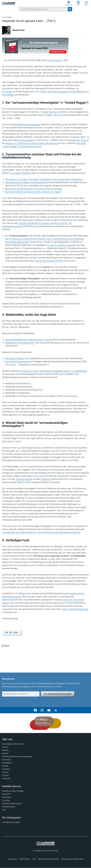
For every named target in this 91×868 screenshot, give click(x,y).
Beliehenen (46, 479)
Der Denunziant (55, 60)
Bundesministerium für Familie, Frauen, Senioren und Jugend (33, 192)
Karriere (5, 753)
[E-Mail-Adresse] (21, 694)
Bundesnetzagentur (26, 140)
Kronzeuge (7, 92)
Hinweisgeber (8, 95)
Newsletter (6, 794)
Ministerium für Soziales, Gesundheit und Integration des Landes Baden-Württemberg (44, 179)
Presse (5, 747)
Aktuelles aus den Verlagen (13, 791)
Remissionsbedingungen (12, 804)
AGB (34, 859)
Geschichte (7, 760)
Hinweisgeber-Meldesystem (72, 859)
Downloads (7, 797)
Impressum (12, 859)
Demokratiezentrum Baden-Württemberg (24, 182)
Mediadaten (7, 763)
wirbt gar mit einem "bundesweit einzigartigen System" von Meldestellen (54, 371)
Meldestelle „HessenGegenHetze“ (20, 343)
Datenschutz (25, 859)
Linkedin (5, 772)
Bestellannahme (9, 807)
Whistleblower (79, 92)
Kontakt (5, 766)
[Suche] (43, 9)
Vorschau (6, 800)
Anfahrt (5, 750)
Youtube (5, 775)
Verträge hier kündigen (11, 822)
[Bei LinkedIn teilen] (12, 632)
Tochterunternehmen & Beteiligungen (17, 756)
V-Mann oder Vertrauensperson (54, 92)
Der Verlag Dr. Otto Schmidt (13, 744)
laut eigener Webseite (20, 173)
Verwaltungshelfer (24, 479)
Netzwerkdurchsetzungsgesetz (26, 124)
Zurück (6, 646)
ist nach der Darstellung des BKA (61, 245)
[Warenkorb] (69, 3)
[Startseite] (46, 844)
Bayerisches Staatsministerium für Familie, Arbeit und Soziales (34, 189)
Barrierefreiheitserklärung (48, 859)
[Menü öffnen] (86, 2)
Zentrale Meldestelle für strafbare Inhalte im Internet (29, 340)
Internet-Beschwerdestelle (17, 362)
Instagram (6, 778)
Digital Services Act (51, 112)
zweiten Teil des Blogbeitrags (75, 609)
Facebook (6, 769)
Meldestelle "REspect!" (15, 358)
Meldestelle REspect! (80, 140)
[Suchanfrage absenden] (70, 9)
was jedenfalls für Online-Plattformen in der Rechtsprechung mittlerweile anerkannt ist (41, 532)
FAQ (4, 810)
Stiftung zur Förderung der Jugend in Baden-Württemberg (32, 143)
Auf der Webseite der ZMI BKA (49, 261)
